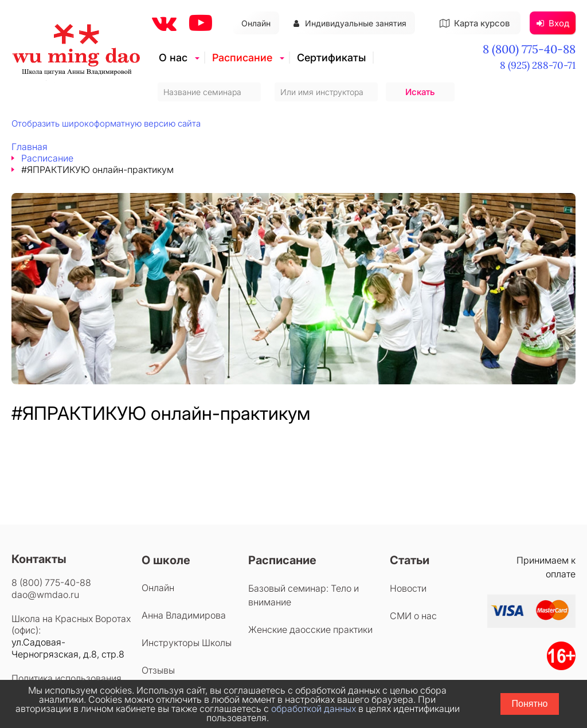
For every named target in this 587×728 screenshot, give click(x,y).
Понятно (530, 704)
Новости (408, 588)
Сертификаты (331, 58)
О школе (166, 560)
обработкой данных (314, 709)
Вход (553, 23)
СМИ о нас (413, 616)
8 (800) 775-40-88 (529, 49)
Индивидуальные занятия (350, 23)
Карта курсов (475, 23)
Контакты (39, 559)
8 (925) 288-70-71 (538, 65)
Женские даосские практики (310, 629)
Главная (30, 147)
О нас (173, 58)
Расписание (242, 58)
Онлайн (256, 23)
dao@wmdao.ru (45, 595)
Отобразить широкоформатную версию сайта (106, 123)
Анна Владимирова (184, 615)
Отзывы (158, 670)
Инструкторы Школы (187, 643)
